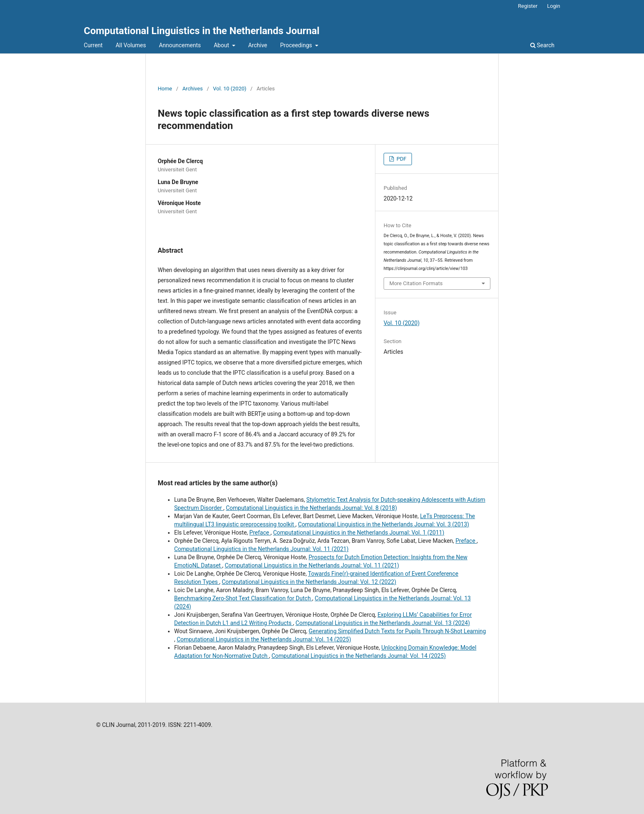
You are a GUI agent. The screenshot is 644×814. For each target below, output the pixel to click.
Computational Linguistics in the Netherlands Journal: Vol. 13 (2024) (383, 623)
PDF (401, 159)
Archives (193, 89)
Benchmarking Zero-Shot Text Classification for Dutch (243, 598)
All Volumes (131, 45)
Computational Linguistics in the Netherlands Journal (202, 31)
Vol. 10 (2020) (230, 89)
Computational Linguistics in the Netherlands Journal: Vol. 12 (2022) (309, 582)
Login (554, 6)
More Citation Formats (416, 283)
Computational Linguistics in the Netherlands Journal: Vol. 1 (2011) (359, 533)
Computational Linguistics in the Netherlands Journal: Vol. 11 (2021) (261, 549)
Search (542, 45)
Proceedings (297, 45)
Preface (260, 533)
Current (93, 45)
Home (165, 89)
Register (528, 6)
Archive (258, 45)
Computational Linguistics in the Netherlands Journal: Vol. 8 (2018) (312, 508)
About (222, 45)
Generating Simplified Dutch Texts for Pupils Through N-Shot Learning (398, 631)
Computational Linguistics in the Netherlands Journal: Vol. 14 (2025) (264, 639)
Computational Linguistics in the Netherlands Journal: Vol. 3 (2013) (384, 524)
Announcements (180, 45)
